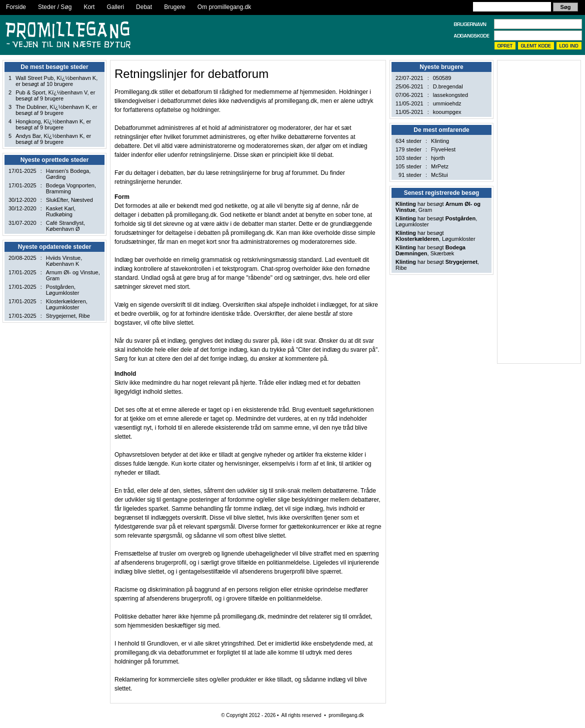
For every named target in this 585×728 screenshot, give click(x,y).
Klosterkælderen (66, 301)
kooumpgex (447, 112)
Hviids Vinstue (63, 258)
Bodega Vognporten (70, 185)
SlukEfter (57, 200)
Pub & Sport (30, 92)
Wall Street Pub (34, 78)
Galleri (115, 7)
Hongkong (28, 121)
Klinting (440, 141)
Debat (144, 7)
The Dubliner (31, 107)
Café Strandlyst (65, 223)
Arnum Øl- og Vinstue (72, 272)
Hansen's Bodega (68, 171)
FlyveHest (443, 149)
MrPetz (440, 166)
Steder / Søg (55, 7)
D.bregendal (448, 86)
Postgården (60, 287)
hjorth (438, 158)
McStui (439, 175)
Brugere (175, 7)
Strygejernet (61, 316)
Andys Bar (28, 136)
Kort (89, 7)
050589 (442, 78)
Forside (16, 7)
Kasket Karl (60, 208)
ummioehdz (447, 103)
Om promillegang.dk (224, 7)
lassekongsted (450, 95)
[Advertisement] (534, 212)
